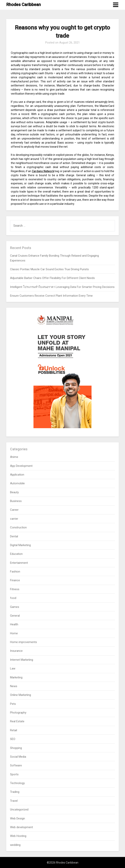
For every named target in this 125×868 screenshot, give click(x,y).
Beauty (14, 492)
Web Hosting (18, 836)
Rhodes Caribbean (24, 5)
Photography (18, 713)
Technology (17, 783)
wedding (15, 845)
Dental (14, 536)
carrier (14, 519)
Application (17, 475)
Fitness (15, 589)
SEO (13, 739)
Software (16, 765)
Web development (21, 827)
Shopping (16, 748)
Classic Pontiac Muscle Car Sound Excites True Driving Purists (49, 269)
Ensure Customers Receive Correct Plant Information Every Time (51, 296)
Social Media (18, 757)
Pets (13, 704)
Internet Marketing (22, 660)
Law (13, 668)
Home (14, 633)
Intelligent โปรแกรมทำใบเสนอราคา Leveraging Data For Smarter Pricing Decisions (62, 287)
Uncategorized (19, 810)
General (15, 616)
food (13, 598)
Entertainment (19, 563)
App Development (21, 466)
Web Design (18, 818)
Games (15, 607)
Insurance (16, 651)
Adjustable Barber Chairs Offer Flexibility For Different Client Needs (52, 278)
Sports (14, 774)
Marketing (16, 677)
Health (14, 624)
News (14, 686)
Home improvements (24, 642)
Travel (14, 801)
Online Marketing (21, 695)
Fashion (15, 572)
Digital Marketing (20, 545)
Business (16, 501)
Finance (15, 580)
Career (14, 510)
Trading (15, 792)
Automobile (17, 483)
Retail (14, 730)
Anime (14, 457)
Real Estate (17, 721)
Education (16, 554)
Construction (18, 527)
